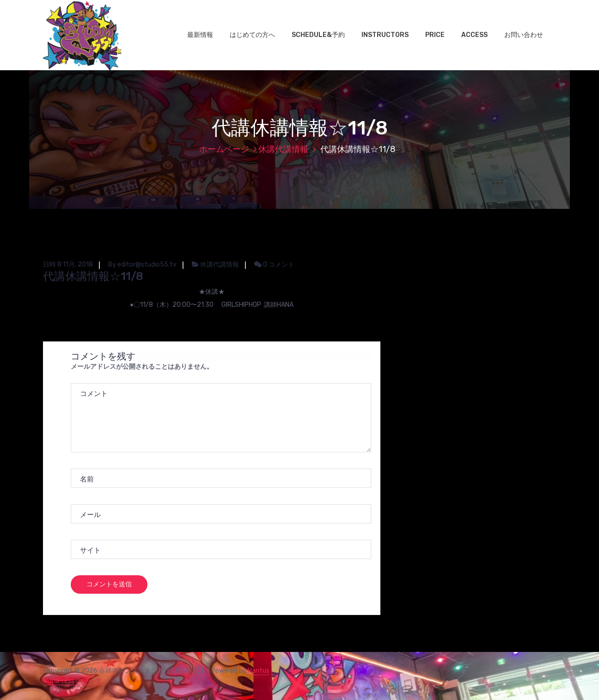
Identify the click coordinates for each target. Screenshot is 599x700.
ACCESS (474, 35)
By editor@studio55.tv (142, 265)
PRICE (435, 35)
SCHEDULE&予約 (318, 35)
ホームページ (224, 149)
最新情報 (200, 35)
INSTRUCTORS (385, 35)
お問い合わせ (524, 35)
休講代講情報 (283, 149)
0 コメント (274, 265)
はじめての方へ (252, 35)
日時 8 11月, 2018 (68, 265)
